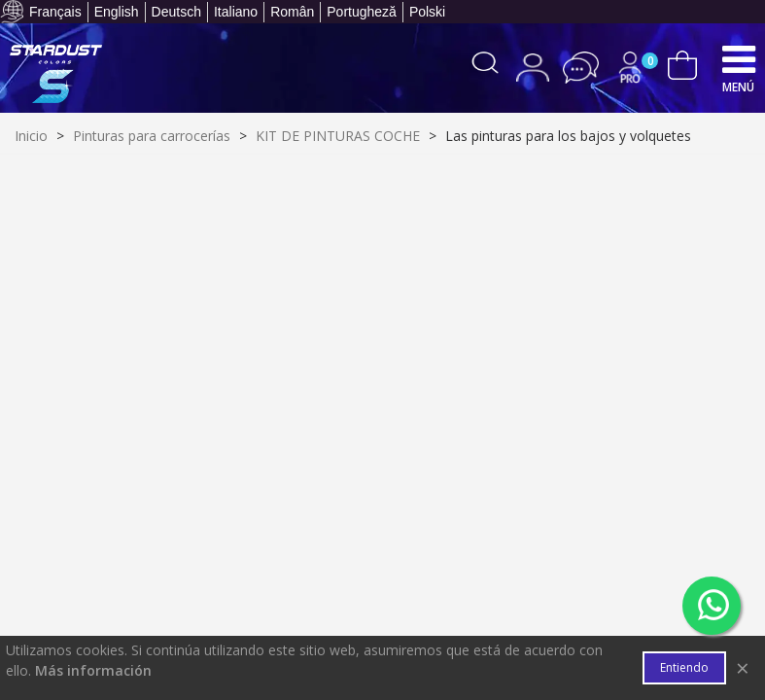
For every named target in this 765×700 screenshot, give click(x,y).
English (117, 12)
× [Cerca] (743, 667)
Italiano (236, 12)
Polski (427, 12)
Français (55, 12)
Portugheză (362, 12)
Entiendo (684, 667)
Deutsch (176, 12)
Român (292, 12)
